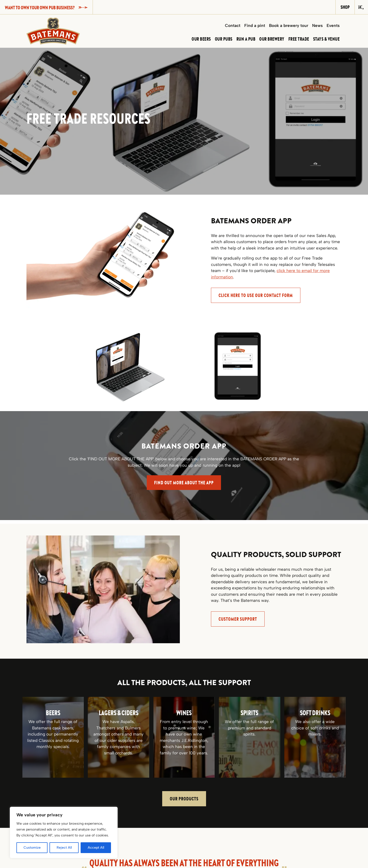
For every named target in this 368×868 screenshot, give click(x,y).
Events (333, 25)
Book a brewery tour (289, 25)
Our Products (184, 799)
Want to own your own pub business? (46, 7)
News (317, 25)
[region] (64, 832)
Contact (233, 25)
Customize (32, 848)
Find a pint (255, 25)
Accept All (96, 848)
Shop (345, 7)
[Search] (361, 7)
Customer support (238, 619)
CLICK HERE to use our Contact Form (256, 295)
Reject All (64, 848)
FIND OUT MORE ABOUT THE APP (184, 482)
